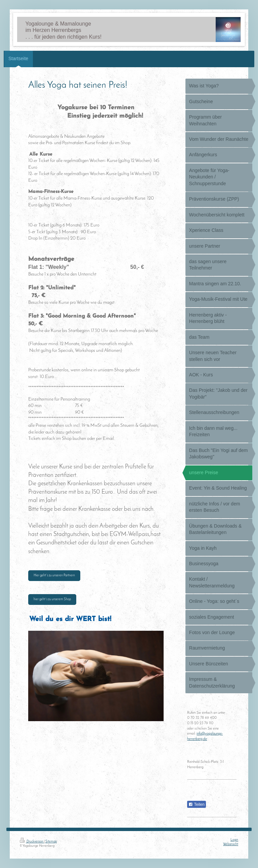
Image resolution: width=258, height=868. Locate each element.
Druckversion (32, 842)
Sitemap (51, 842)
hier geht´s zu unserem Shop (52, 599)
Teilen (196, 804)
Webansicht (231, 844)
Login (234, 840)
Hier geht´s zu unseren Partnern (54, 575)
